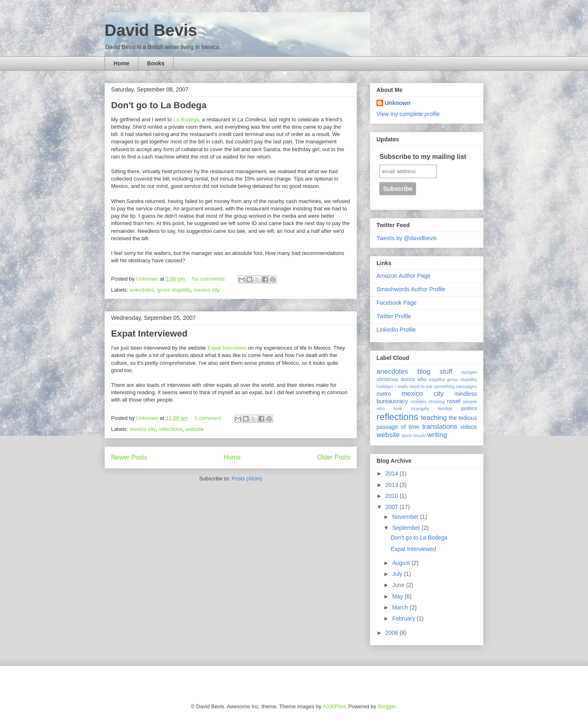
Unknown (398, 103)
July (398, 574)
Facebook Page (396, 303)
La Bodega (186, 119)
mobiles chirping (427, 402)
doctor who (414, 379)
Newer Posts (129, 457)
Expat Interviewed (149, 334)
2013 (393, 485)
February (404, 618)
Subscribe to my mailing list (423, 157)
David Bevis (151, 30)
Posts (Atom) (247, 479)
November (406, 517)
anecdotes (142, 290)
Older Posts (334, 457)
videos (469, 427)
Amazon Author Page (403, 276)
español (437, 379)
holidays (385, 386)
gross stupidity (174, 290)
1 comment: (209, 418)
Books (156, 63)
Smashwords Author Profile (411, 289)
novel (454, 401)
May (398, 596)
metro (384, 394)
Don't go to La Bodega (159, 105)
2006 (393, 633)
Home (121, 63)
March (401, 607)
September (407, 528)
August (402, 563)
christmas (388, 379)
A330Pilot (334, 706)
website (195, 429)
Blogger (387, 706)
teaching (434, 418)
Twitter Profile (394, 316)
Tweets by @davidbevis (406, 238)
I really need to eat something (424, 386)
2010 (393, 496)
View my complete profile (408, 114)
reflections (170, 429)
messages (467, 386)
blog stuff (435, 372)
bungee (469, 372)
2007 (393, 507)
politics (469, 408)
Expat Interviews (227, 348)
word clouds (414, 435)
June (399, 585)
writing (437, 435)
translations (440, 427)
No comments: (209, 279)
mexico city (207, 290)
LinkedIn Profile (396, 330)
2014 (393, 473)
